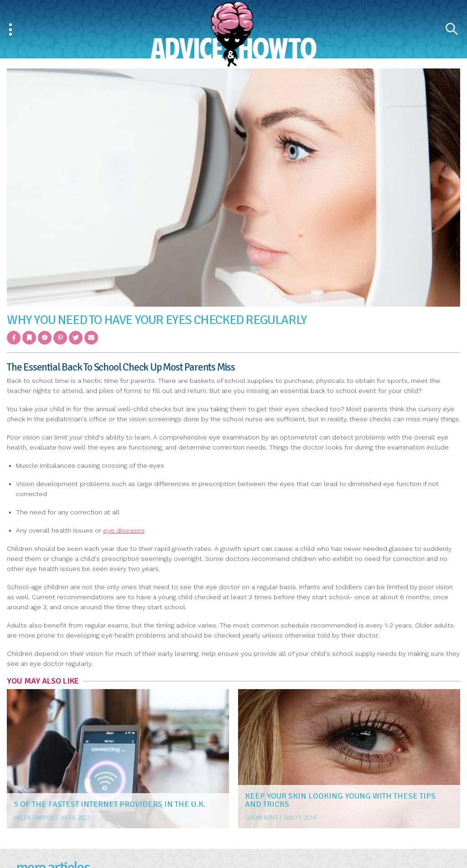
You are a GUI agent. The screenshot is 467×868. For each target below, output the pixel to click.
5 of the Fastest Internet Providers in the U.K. (110, 804)
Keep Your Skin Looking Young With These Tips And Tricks (340, 800)
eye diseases (124, 530)
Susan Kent (261, 818)
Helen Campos (34, 818)
